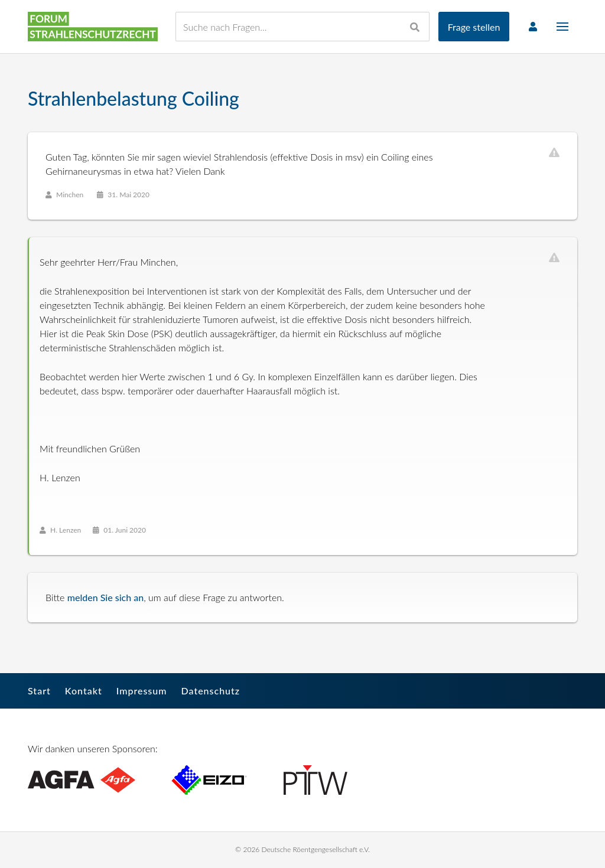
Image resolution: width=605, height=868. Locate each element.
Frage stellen (474, 27)
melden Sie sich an (105, 597)
